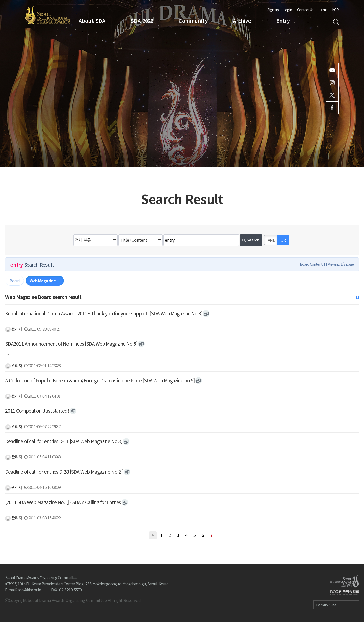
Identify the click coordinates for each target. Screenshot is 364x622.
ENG (324, 10)
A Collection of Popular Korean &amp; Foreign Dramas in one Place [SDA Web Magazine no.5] (100, 380)
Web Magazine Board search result (43, 297)
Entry (283, 21)
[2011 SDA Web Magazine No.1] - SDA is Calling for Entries (63, 502)
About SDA (92, 21)
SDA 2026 (142, 21)
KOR (335, 10)
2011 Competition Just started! (37, 411)
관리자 (14, 329)
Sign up (273, 10)
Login (288, 10)
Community (193, 21)
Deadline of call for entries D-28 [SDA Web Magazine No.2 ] (64, 472)
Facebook (332, 108)
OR (283, 240)
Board (15, 281)
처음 (153, 535)
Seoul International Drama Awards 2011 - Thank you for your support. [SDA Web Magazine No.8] (104, 313)
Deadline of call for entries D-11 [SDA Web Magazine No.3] (64, 441)
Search (336, 22)
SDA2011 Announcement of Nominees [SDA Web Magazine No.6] (71, 344)
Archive (242, 21)
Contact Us (305, 10)
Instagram (332, 83)
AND (272, 240)
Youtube (332, 70)
